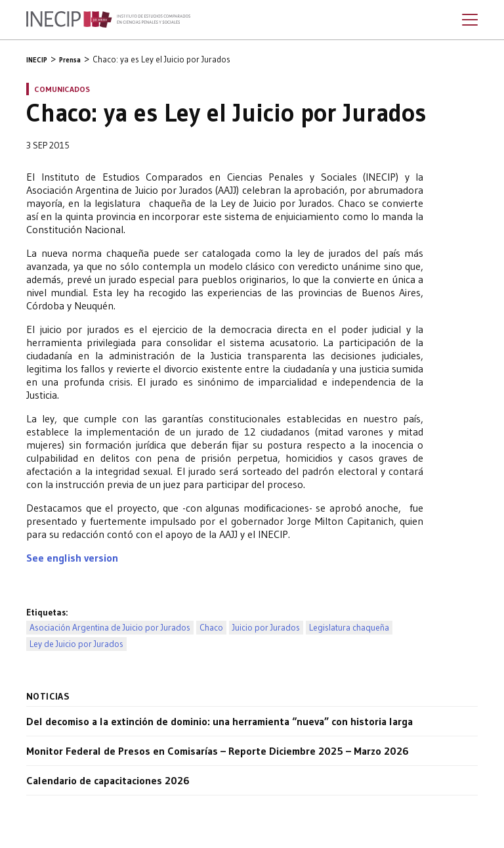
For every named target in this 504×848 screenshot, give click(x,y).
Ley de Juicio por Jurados (76, 644)
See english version (72, 558)
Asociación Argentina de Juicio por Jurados (110, 628)
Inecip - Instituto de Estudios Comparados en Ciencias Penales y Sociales (108, 20)
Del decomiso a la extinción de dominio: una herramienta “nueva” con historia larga (220, 721)
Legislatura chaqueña (349, 628)
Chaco (211, 628)
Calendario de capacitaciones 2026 (108, 780)
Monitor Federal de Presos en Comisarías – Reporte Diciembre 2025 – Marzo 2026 (218, 751)
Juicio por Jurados (266, 628)
